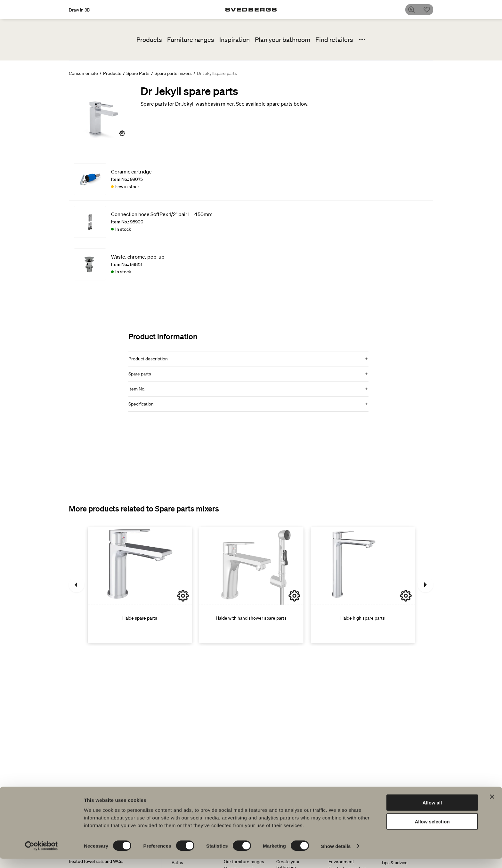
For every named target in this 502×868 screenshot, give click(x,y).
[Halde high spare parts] (363, 585)
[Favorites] (429, 10)
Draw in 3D (80, 10)
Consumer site (83, 73)
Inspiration (235, 40)
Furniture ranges (191, 40)
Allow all (432, 812)
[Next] (425, 585)
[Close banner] (492, 806)
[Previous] (77, 585)
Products (149, 40)
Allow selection (432, 831)
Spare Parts (138, 73)
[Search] (414, 10)
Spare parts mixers (173, 73)
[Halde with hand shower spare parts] (251, 585)
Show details (336, 855)
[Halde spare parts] (140, 585)
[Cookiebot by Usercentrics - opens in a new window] (41, 856)
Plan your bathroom (283, 40)
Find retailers (334, 40)
